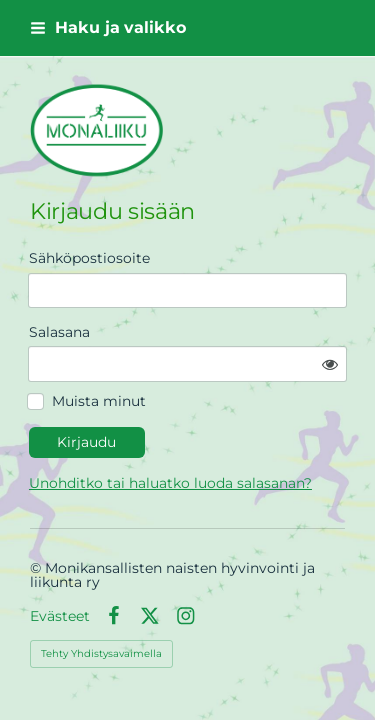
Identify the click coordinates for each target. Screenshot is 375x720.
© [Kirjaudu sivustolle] (37, 568)
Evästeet (60, 616)
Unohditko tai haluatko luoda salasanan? (170, 483)
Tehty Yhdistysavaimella (101, 653)
